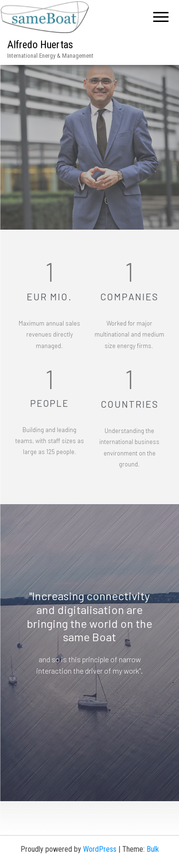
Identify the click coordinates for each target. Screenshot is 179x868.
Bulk (153, 849)
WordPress (100, 849)
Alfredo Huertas (40, 45)
